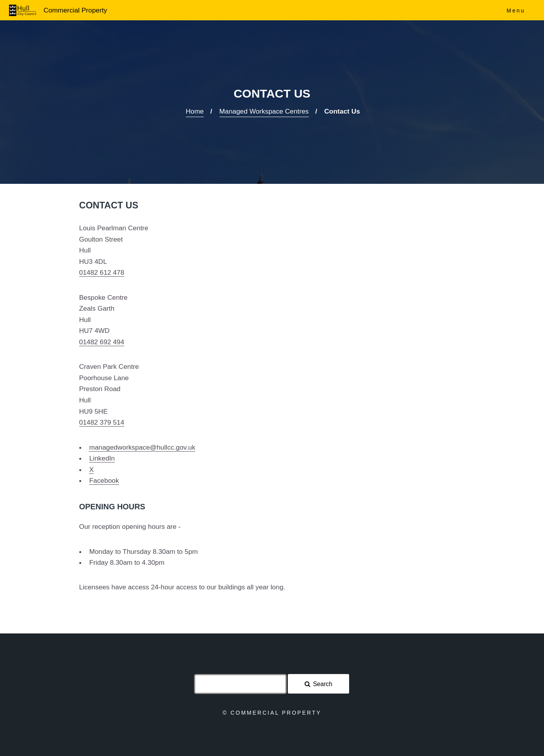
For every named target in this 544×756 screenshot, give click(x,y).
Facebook (104, 480)
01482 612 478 (102, 272)
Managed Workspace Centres (264, 111)
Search (322, 684)
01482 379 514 (102, 422)
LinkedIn (102, 458)
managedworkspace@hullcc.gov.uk (142, 447)
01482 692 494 (102, 342)
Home (195, 111)
